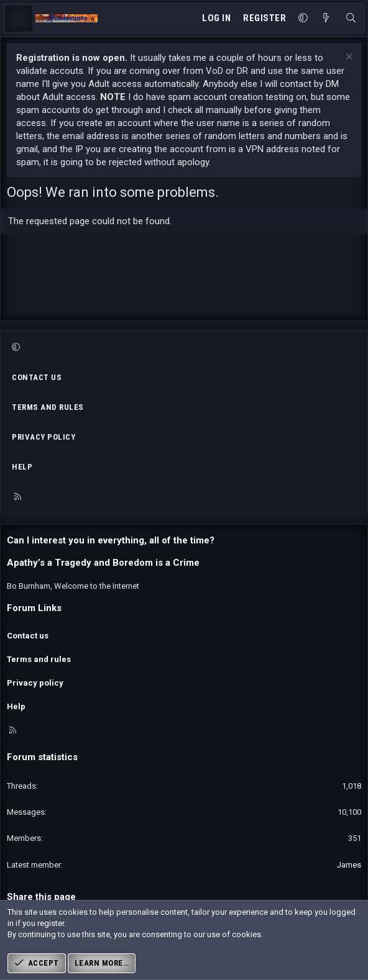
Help (22, 467)
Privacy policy (44, 437)
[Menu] (19, 19)
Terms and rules (48, 407)
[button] (303, 18)
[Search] (351, 18)
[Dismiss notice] (348, 58)
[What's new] (326, 18)
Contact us (37, 377)
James (349, 865)
